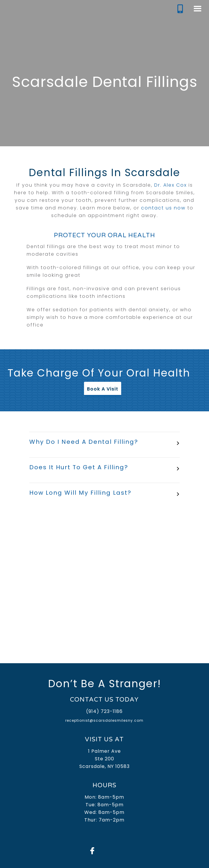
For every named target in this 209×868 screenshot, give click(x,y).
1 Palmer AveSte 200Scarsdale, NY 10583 (104, 759)
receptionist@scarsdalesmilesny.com (104, 720)
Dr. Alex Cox (171, 185)
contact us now (163, 208)
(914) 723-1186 (104, 711)
